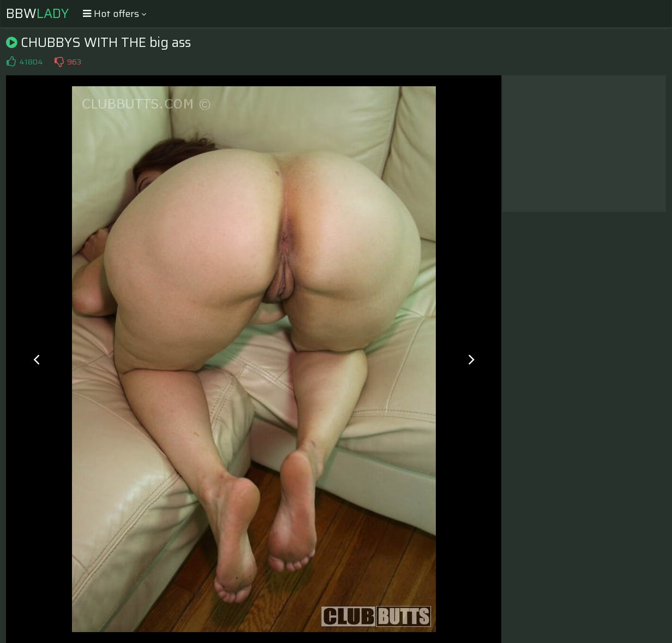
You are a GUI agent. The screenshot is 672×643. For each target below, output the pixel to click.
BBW (37, 14)
